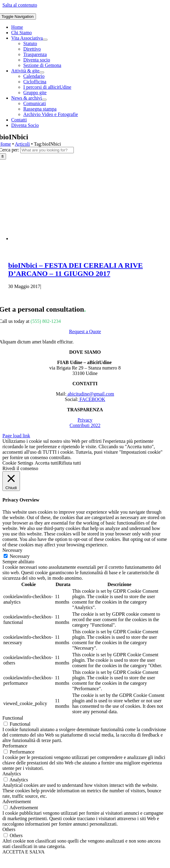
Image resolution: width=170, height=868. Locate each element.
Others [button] (9, 829)
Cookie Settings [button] (18, 463)
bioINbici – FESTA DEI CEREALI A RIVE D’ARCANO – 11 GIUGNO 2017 (75, 269)
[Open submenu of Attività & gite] (42, 72)
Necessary (20, 556)
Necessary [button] (12, 550)
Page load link (16, 436)
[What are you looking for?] (47, 150)
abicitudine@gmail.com (90, 394)
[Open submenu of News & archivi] (44, 100)
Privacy (85, 420)
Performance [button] (15, 746)
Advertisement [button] (17, 802)
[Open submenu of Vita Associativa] (45, 40)
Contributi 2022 (85, 425)
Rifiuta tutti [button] (70, 463)
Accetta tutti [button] (47, 463)
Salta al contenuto (20, 5)
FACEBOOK (92, 399)
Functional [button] (13, 718)
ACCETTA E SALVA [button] (23, 852)
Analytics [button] (12, 774)
